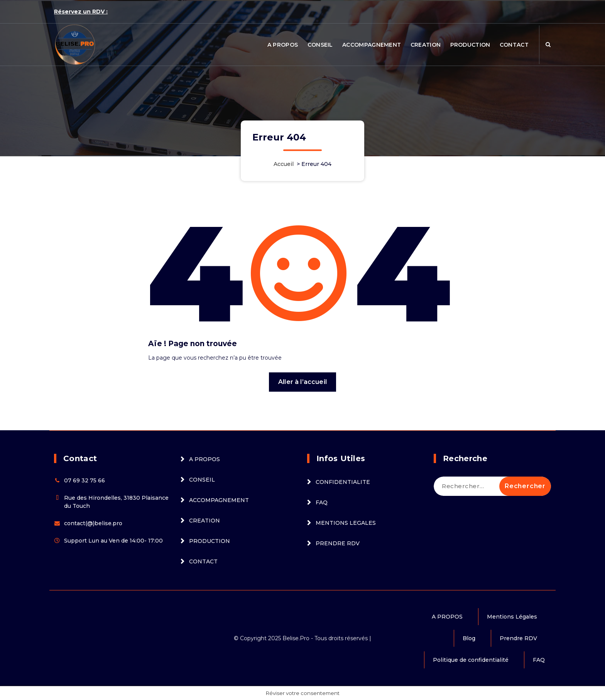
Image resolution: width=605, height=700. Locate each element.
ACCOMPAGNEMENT (372, 45)
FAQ (322, 502)
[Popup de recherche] (548, 45)
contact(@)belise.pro (93, 523)
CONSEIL (320, 45)
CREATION (426, 45)
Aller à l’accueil (302, 382)
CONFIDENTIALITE (343, 482)
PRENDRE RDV (338, 543)
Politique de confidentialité (471, 660)
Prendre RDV (518, 638)
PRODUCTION (470, 45)
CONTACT (514, 45)
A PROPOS (283, 45)
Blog (469, 638)
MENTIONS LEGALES (346, 523)
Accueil (284, 164)
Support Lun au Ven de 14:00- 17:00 (113, 541)
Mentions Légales (512, 617)
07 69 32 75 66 (84, 480)
